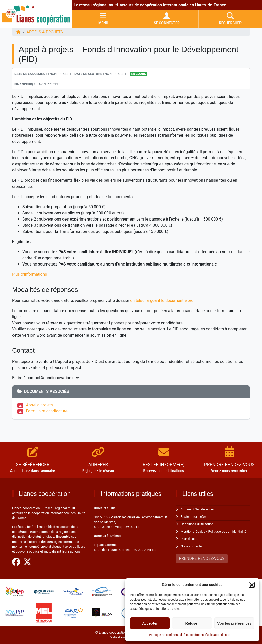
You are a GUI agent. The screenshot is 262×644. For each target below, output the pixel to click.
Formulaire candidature (47, 411)
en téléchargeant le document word (163, 300)
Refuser (192, 623)
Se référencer (205, 509)
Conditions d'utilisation (197, 524)
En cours (138, 74)
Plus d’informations (30, 274)
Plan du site (189, 538)
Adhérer (186, 509)
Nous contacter (192, 545)
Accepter (150, 623)
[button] (252, 585)
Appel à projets (40, 405)
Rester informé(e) (193, 517)
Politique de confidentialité (228, 531)
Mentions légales (193, 531)
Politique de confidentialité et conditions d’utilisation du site (190, 635)
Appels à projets (45, 32)
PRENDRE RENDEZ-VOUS (202, 557)
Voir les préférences (234, 623)
